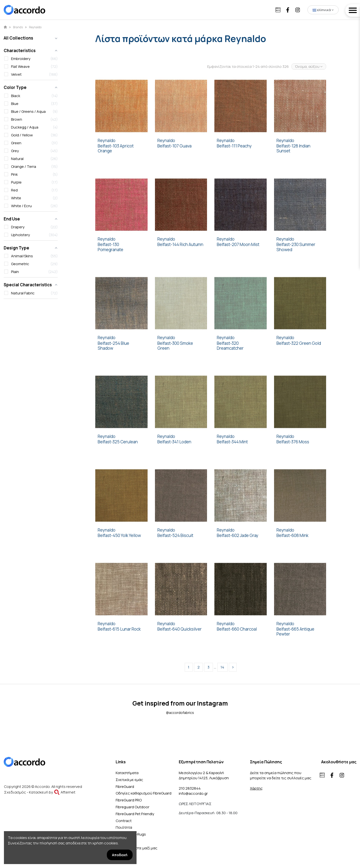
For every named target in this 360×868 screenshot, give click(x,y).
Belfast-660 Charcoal (237, 629)
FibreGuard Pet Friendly (135, 814)
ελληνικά (323, 10)
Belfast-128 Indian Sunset (293, 149)
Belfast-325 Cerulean (118, 442)
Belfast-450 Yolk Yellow (119, 535)
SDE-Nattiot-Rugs (131, 834)
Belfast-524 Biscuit (175, 535)
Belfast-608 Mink (292, 535)
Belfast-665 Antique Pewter (295, 632)
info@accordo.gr (193, 793)
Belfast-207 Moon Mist (238, 245)
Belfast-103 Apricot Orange (116, 149)
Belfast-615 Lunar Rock (119, 629)
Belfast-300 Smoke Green (175, 346)
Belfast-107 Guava (174, 146)
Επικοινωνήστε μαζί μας (137, 848)
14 (222, 667)
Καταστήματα (127, 773)
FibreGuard (125, 787)
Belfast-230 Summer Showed (296, 247)
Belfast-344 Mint (232, 442)
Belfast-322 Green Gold (299, 343)
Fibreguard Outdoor (132, 807)
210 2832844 (190, 788)
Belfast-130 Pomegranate (111, 247)
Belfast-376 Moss (293, 442)
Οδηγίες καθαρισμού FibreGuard (144, 793)
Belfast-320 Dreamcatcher (230, 346)
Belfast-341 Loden (174, 442)
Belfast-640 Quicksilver (180, 629)
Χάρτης (256, 788)
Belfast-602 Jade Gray (238, 535)
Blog (119, 841)
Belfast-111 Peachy (234, 146)
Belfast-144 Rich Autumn (180, 245)
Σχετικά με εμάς (129, 780)
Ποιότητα (124, 827)
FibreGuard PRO (129, 800)
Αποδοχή (120, 855)
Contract (124, 821)
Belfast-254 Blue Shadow (113, 346)
